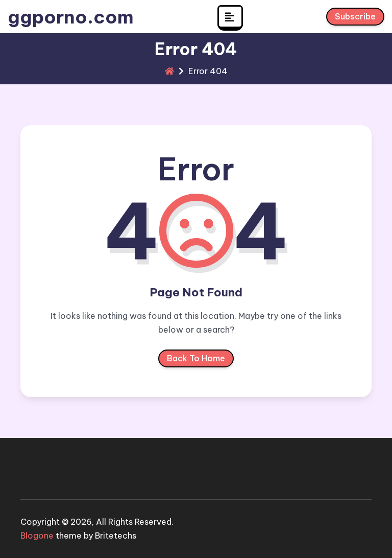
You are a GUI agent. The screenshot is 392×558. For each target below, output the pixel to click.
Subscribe (355, 18)
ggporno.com (71, 17)
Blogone (37, 536)
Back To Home (196, 360)
